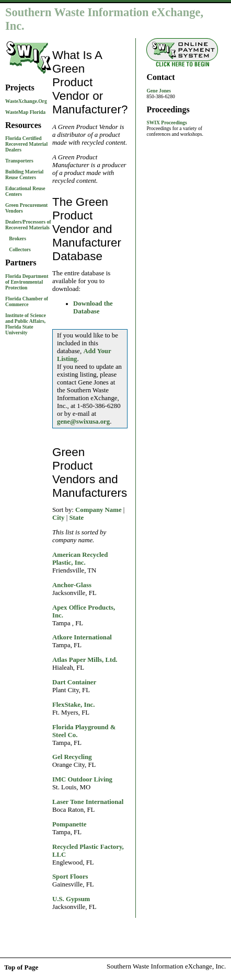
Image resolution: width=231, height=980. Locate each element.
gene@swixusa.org (83, 422)
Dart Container (74, 682)
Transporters (19, 161)
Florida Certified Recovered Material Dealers (26, 144)
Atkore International (82, 637)
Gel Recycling (72, 757)
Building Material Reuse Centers (24, 174)
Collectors (20, 249)
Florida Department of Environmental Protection (27, 282)
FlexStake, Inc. (73, 705)
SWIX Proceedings (166, 122)
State (76, 518)
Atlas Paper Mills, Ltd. (85, 660)
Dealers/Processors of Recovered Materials (28, 225)
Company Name (99, 510)
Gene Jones (159, 91)
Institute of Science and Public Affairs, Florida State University (26, 324)
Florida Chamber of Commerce (27, 301)
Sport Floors (70, 877)
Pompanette (69, 824)
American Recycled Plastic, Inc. (80, 559)
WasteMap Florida (25, 112)
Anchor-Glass (72, 585)
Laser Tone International (88, 802)
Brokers (18, 238)
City (58, 518)
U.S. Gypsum (71, 899)
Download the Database (93, 307)
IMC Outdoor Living (82, 779)
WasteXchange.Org (26, 101)
